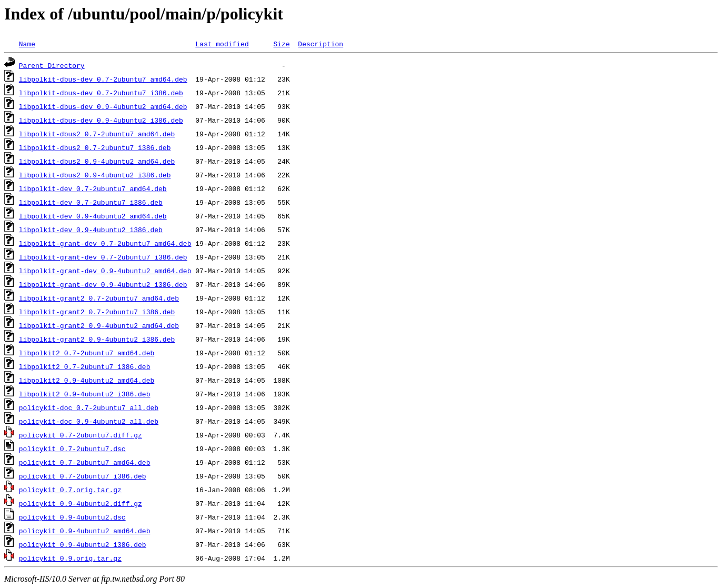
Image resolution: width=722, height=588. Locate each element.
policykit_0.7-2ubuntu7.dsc (72, 449)
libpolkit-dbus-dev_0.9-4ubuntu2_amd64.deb (103, 106)
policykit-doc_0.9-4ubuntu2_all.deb (89, 421)
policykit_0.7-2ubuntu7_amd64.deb (85, 462)
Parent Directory (52, 65)
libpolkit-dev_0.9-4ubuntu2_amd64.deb (93, 216)
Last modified (222, 44)
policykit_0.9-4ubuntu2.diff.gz (81, 503)
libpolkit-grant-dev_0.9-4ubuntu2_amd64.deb (105, 271)
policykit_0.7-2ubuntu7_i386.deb (83, 476)
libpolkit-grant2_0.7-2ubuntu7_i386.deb (97, 312)
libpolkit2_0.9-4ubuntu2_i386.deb (85, 394)
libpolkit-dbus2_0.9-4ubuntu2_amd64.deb (97, 161)
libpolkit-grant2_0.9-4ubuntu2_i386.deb (97, 339)
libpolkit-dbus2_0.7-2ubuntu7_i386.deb (95, 147)
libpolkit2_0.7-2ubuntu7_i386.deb (85, 366)
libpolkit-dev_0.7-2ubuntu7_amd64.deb (93, 188)
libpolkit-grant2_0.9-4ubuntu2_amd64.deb (99, 325)
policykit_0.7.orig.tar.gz (70, 490)
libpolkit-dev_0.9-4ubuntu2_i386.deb (91, 230)
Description (320, 44)
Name (27, 44)
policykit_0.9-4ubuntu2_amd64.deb (85, 531)
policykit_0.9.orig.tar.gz (70, 558)
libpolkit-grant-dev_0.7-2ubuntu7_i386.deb (103, 257)
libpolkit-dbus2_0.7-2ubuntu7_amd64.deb (97, 134)
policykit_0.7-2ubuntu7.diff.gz (81, 435)
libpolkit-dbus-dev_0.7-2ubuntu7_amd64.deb (103, 79)
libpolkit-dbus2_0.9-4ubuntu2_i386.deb (95, 175)
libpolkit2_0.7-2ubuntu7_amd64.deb (87, 353)
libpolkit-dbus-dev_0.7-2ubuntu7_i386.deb (101, 93)
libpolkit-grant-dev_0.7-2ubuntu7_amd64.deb (105, 243)
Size (281, 44)
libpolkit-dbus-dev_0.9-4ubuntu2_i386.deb (101, 120)
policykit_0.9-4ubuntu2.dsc (72, 517)
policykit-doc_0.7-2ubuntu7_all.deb (89, 407)
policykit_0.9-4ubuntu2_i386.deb (83, 544)
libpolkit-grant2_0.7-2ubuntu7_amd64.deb (99, 298)
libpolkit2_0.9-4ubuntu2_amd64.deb (87, 380)
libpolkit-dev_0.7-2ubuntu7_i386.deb (91, 202)
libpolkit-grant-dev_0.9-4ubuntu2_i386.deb (103, 284)
